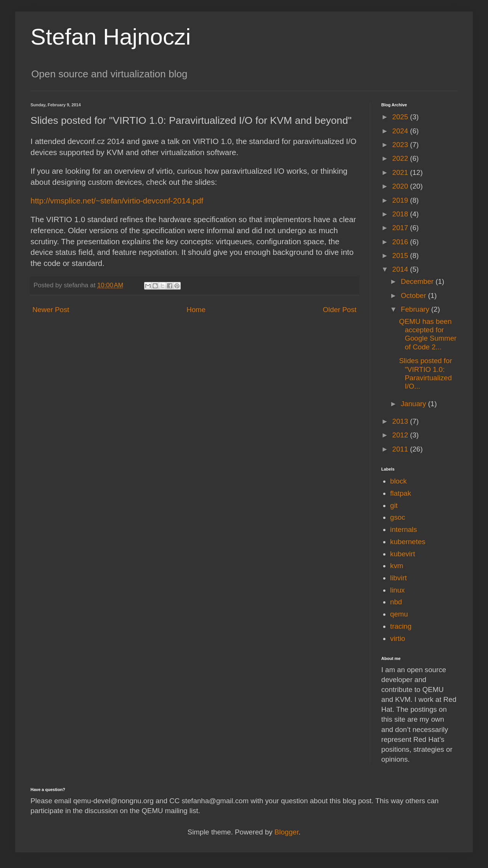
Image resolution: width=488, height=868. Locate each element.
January (414, 404)
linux (397, 590)
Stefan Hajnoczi (111, 37)
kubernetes (408, 542)
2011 (401, 449)
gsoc (397, 517)
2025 (401, 117)
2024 (401, 131)
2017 (401, 228)
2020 (401, 186)
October (414, 295)
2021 (401, 172)
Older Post (340, 310)
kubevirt (402, 554)
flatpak (401, 493)
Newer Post (51, 310)
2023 (401, 145)
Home (196, 310)
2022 (401, 158)
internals (404, 529)
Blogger (287, 832)
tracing (401, 626)
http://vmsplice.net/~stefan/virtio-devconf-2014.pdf (117, 201)
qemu (399, 614)
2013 (401, 421)
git (394, 505)
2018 (401, 214)
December (418, 281)
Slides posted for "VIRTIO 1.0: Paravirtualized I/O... (426, 373)
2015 (401, 255)
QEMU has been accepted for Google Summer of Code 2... (428, 334)
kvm (396, 566)
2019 (401, 200)
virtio (397, 638)
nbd (396, 602)
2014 (401, 269)
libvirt (398, 578)
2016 (401, 242)
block (398, 481)
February (416, 309)
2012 (401, 435)
